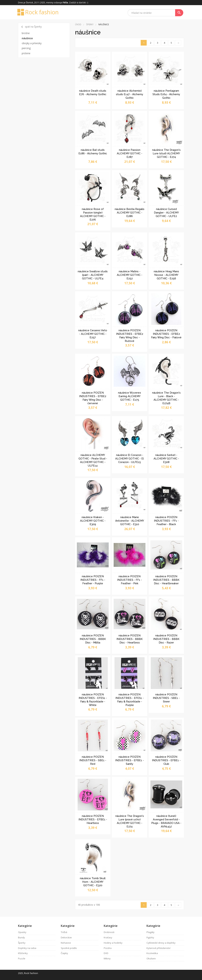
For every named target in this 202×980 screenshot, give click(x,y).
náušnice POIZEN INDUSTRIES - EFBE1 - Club (166, 760)
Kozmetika (152, 953)
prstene (26, 53)
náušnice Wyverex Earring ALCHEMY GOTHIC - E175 (130, 396)
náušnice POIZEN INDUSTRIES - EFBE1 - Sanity (130, 760)
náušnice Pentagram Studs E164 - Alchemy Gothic (166, 94)
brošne (26, 33)
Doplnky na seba (27, 948)
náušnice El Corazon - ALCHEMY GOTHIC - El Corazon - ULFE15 (130, 459)
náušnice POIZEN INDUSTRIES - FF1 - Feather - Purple (93, 580)
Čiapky (64, 953)
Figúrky (150, 937)
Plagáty (150, 932)
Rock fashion (38, 12)
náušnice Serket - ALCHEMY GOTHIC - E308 (166, 459)
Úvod (78, 24)
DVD (106, 953)
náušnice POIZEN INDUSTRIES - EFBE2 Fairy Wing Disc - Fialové (166, 334)
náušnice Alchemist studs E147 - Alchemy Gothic (130, 94)
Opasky (22, 932)
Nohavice (66, 943)
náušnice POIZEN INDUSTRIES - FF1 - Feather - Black (166, 521)
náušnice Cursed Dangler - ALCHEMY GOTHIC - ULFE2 (166, 213)
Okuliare (151, 958)
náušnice (27, 38)
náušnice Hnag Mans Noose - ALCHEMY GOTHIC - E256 (166, 275)
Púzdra (108, 948)
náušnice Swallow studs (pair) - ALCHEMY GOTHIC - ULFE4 (93, 275)
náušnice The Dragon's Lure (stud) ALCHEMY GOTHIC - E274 (166, 153)
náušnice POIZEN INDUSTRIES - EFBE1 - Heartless (93, 819)
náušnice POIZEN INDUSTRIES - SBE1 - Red (93, 760)
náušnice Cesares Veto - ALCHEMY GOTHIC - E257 (93, 334)
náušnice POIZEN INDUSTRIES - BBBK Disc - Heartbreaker (166, 580)
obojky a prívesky (32, 43)
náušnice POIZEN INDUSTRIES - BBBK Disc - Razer (166, 639)
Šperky (90, 24)
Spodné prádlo (69, 948)
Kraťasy (108, 937)
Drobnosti (109, 932)
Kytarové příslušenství (158, 948)
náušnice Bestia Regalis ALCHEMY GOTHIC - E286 (130, 213)
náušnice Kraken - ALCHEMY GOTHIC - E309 (93, 521)
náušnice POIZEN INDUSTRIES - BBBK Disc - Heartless (130, 639)
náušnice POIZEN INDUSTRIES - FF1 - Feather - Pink (130, 580)
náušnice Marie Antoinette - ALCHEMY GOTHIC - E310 (130, 521)
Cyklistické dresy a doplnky (161, 943)
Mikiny (107, 958)
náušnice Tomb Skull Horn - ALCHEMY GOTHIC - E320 (93, 882)
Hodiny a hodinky (113, 943)
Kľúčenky (23, 953)
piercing (26, 48)
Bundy (21, 937)
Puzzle (22, 958)
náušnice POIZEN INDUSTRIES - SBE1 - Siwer (166, 698)
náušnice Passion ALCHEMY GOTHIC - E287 (130, 153)
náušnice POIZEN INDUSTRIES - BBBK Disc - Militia (93, 639)
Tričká (64, 932)
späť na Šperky (31, 27)
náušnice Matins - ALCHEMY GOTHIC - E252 (130, 275)
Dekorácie (66, 937)
